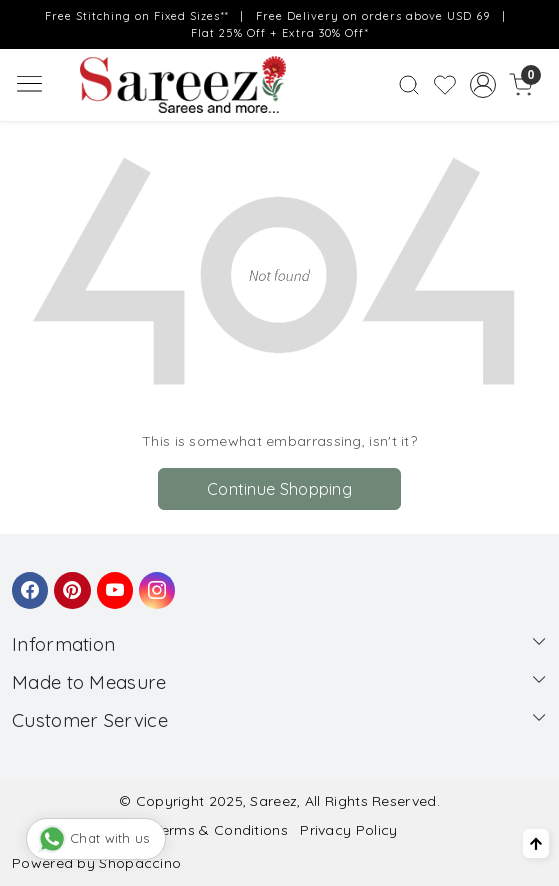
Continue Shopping (279, 489)
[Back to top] (536, 843)
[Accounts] (483, 85)
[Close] (537, 21)
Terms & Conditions (221, 830)
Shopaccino (140, 863)
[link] (408, 85)
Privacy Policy (348, 830)
